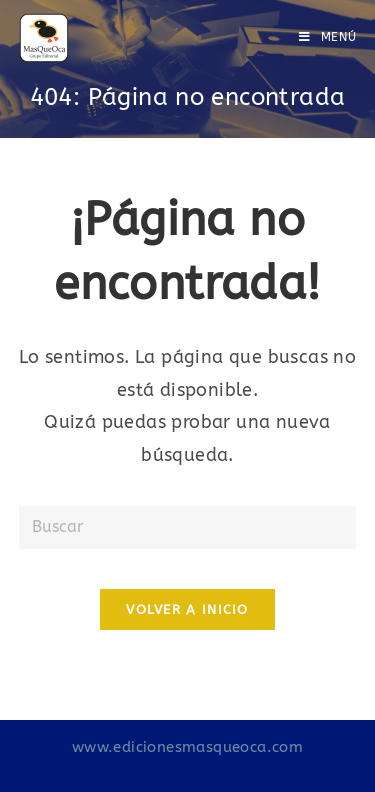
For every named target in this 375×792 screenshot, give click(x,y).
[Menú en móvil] (328, 37)
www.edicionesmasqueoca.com (187, 747)
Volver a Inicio (187, 609)
